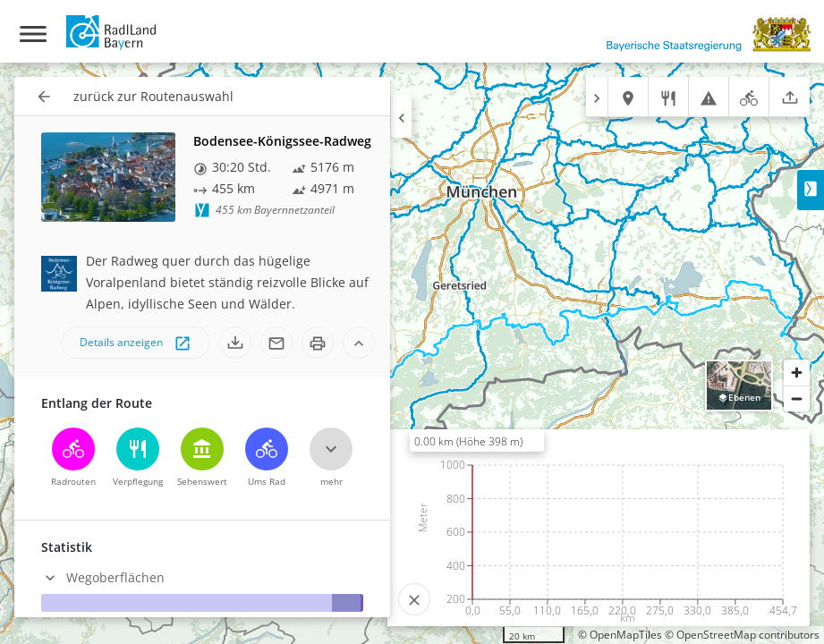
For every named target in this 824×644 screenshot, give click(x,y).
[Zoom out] (797, 398)
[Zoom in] (797, 373)
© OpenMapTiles (620, 635)
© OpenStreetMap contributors (742, 635)
